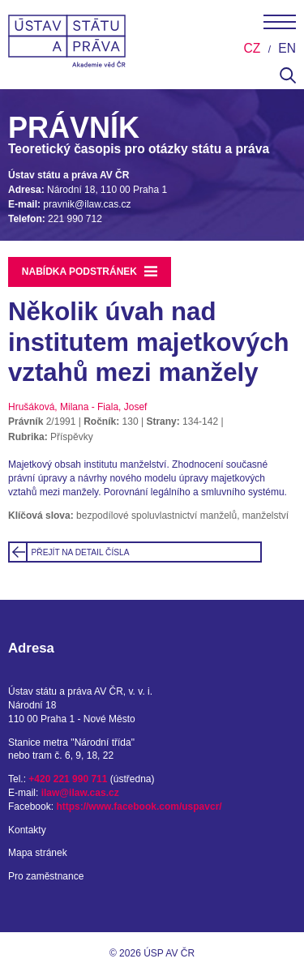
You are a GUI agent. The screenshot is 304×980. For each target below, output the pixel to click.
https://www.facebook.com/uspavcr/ (139, 807)
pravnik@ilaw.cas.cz (87, 204)
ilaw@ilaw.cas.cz (80, 793)
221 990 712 (75, 219)
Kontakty (27, 830)
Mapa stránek (38, 853)
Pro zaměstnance (46, 876)
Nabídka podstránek (90, 272)
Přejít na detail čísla (81, 552)
